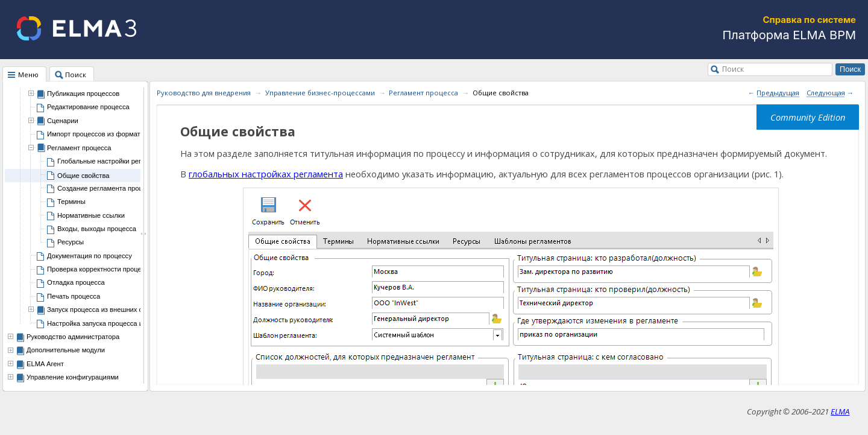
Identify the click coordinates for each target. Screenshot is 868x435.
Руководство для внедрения (204, 93)
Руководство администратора (73, 337)
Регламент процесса (423, 93)
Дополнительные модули (66, 350)
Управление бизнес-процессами (320, 93)
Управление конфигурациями (73, 377)
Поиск (733, 69)
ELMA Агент (45, 364)
